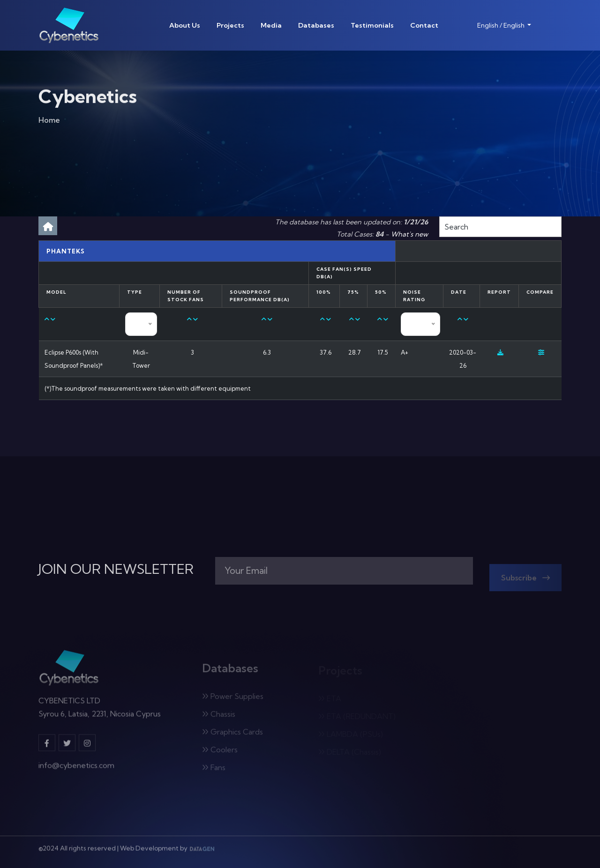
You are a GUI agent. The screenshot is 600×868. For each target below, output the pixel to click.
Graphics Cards (232, 734)
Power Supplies (233, 699)
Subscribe (525, 580)
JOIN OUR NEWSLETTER (116, 569)
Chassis (219, 717)
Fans (214, 770)
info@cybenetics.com (76, 769)
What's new (409, 234)
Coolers (220, 752)
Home (49, 122)
